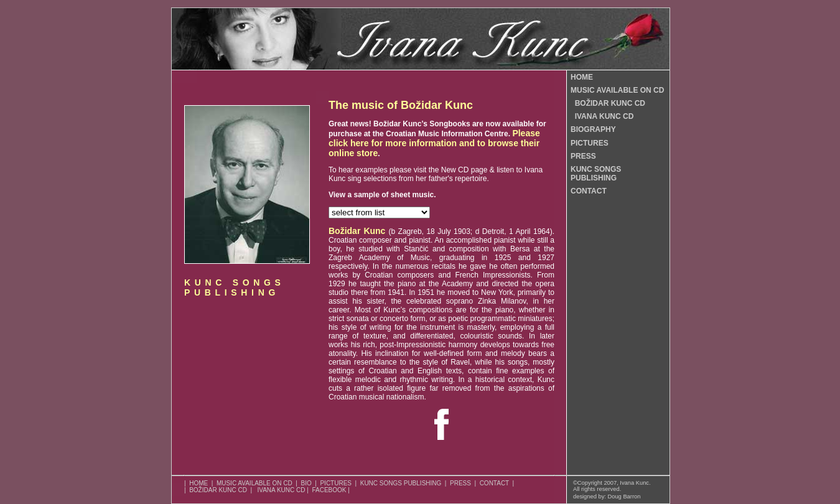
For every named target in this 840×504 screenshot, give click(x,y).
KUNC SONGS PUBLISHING (596, 174)
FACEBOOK (329, 490)
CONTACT (589, 191)
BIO (306, 483)
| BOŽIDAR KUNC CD (216, 490)
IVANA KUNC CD (602, 116)
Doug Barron (624, 497)
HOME (582, 77)
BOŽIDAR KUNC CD (608, 103)
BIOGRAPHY (593, 129)
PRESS (583, 156)
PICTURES (590, 143)
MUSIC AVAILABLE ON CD (617, 90)
